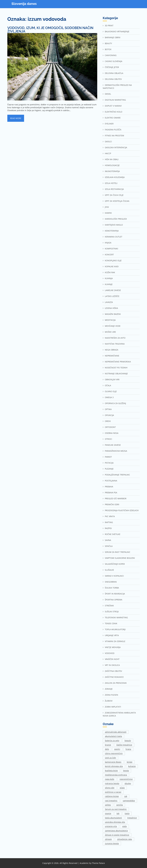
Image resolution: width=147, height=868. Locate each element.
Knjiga (108, 243)
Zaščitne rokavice (114, 677)
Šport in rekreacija (115, 594)
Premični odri (112, 504)
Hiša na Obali (112, 159)
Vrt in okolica (112, 665)
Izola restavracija (114, 189)
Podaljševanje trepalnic (117, 475)
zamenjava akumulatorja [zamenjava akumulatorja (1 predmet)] (116, 831)
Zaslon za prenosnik (116, 683)
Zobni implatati (113, 707)
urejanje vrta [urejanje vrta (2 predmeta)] (111, 826)
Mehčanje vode (113, 326)
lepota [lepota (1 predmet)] (126, 771)
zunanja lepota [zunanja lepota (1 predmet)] (112, 843)
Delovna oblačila (114, 73)
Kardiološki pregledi (116, 219)
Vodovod (110, 653)
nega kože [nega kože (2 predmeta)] (110, 779)
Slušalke (109, 570)
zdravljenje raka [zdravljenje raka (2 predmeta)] (125, 839)
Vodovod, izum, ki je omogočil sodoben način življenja (50, 30)
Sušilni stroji (112, 612)
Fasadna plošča (113, 130)
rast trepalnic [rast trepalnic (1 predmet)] (111, 801)
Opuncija (109, 415)
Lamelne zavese (113, 290)
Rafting (109, 522)
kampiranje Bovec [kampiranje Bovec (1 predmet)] (113, 762)
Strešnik (109, 606)
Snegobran (111, 582)
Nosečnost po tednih (116, 368)
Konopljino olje (113, 260)
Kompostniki (111, 249)
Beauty (108, 43)
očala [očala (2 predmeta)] (122, 788)
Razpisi (108, 528)
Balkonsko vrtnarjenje (117, 31)
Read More (16, 118)
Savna (108, 540)
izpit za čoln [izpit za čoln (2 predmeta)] (110, 758)
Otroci (108, 439)
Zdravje (109, 689)
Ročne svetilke (113, 534)
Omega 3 (109, 397)
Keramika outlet (114, 237)
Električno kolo (114, 112)
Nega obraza (112, 350)
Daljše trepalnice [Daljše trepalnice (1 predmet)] (124, 745)
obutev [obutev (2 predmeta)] (128, 783)
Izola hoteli (111, 183)
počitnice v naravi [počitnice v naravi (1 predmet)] (113, 792)
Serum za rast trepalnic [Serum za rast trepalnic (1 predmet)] (116, 809)
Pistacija (109, 463)
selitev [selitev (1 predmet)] (108, 805)
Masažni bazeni (113, 314)
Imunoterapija (112, 171)
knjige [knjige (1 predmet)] (130, 762)
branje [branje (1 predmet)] (108, 745)
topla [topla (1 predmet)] (127, 813)
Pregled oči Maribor (116, 498)
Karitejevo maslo (114, 225)
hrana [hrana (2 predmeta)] (128, 749)
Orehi (108, 421)
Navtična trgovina (115, 344)
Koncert (109, 255)
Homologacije (112, 165)
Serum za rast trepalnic (118, 552)
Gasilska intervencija (116, 147)
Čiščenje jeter (112, 67)
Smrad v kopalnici (114, 576)
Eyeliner (109, 124)
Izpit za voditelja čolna (117, 201)
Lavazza (109, 302)
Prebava (109, 487)
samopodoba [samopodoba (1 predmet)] (129, 801)
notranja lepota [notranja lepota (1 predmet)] (112, 783)
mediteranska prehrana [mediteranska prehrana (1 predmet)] (116, 775)
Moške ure (110, 332)
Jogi (107, 207)
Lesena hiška (111, 308)
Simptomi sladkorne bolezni (120, 558)
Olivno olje (111, 391)
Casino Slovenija (114, 61)
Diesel (108, 94)
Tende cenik (111, 623)
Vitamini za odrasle (115, 641)
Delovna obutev (113, 79)
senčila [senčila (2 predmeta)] (120, 805)
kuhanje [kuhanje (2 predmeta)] (132, 766)
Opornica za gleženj (115, 403)
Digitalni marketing (115, 100)
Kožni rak (110, 272)
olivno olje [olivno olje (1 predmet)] (110, 788)
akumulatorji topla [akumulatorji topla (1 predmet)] (113, 736)
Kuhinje (109, 284)
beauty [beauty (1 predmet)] (128, 740)
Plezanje (109, 469)
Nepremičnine (112, 356)
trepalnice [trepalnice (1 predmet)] (132, 818)
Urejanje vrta (112, 635)
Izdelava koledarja (115, 177)
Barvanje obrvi (113, 37)
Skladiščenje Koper (115, 564)
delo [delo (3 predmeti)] (107, 749)
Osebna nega (112, 433)
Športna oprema (114, 600)
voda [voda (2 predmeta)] (124, 826)
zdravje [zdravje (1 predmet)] (108, 839)
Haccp (108, 153)
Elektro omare (113, 118)
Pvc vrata (110, 516)
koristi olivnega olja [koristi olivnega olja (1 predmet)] (114, 766)
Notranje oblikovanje (116, 374)
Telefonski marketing (116, 617)
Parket (108, 457)
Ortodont (110, 427)
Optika (108, 409)
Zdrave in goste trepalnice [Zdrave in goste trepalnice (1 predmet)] (117, 835)
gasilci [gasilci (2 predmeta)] (117, 749)
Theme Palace (98, 863)
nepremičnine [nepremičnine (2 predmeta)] (126, 779)
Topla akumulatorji (115, 629)
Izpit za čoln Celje (114, 195)
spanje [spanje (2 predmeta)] (108, 813)
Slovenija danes (24, 4)
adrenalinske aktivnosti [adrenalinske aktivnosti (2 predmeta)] (116, 732)
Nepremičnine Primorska (118, 362)
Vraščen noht (112, 659)
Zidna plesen (111, 695)
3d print (109, 26)
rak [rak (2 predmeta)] (126, 796)
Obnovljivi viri (112, 379)
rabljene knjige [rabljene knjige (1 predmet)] (112, 796)
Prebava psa (111, 493)
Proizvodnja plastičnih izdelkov (122, 510)
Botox (108, 49)
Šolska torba (112, 588)
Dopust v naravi (113, 106)
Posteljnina (111, 481)
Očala (108, 385)
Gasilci (108, 141)
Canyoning (111, 55)
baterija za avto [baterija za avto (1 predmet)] (112, 740)
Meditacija (110, 320)
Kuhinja (109, 278)
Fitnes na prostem (114, 136)
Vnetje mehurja (113, 647)
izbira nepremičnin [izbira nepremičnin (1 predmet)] (114, 753)
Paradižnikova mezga (116, 451)
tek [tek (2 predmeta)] (118, 813)
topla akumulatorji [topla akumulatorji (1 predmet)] (113, 818)
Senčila (109, 546)
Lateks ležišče (112, 296)
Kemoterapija (112, 231)
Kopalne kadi (112, 266)
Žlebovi (109, 701)
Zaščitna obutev (113, 671)
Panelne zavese (113, 445)
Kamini (108, 213)
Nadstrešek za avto (115, 338)
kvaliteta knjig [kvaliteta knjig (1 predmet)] (111, 771)
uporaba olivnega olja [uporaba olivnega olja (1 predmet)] (115, 822)
